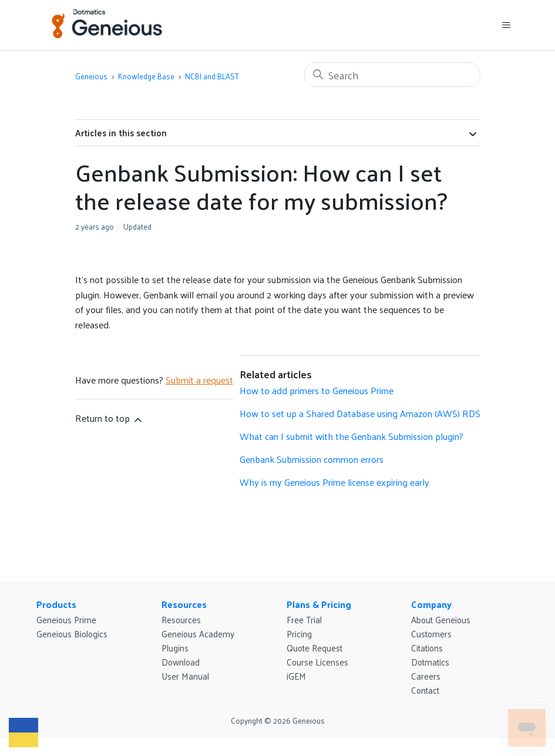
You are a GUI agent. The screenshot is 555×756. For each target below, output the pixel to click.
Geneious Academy (198, 634)
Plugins (175, 648)
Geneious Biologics (72, 634)
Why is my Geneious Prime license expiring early (334, 482)
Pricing (299, 634)
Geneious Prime (66, 619)
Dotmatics (430, 662)
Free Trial (304, 619)
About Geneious (441, 619)
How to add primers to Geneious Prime (317, 390)
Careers (426, 676)
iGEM (296, 676)
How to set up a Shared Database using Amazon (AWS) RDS (360, 413)
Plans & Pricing (319, 604)
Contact (425, 690)
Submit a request (199, 380)
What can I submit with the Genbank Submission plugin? (351, 436)
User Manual (185, 676)
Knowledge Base (146, 76)
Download (181, 662)
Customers (431, 634)
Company (431, 604)
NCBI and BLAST (212, 76)
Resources (184, 604)
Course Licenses (317, 662)
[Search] (392, 75)
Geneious (91, 76)
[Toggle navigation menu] (507, 25)
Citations (427, 648)
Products (56, 604)
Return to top (110, 418)
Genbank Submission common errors (312, 459)
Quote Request (314, 648)
